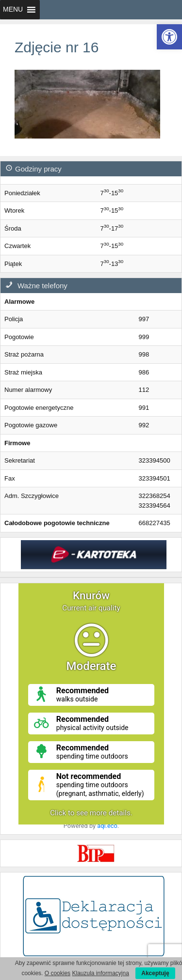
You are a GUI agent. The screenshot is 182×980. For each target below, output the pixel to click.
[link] (169, 37)
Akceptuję (155, 973)
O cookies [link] (58, 973)
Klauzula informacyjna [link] (100, 973)
